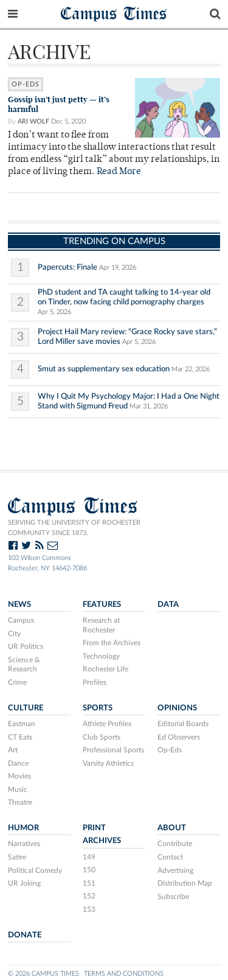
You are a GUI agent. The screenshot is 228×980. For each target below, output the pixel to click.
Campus (21, 620)
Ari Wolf (33, 121)
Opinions (177, 708)
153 (89, 909)
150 (89, 870)
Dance (18, 763)
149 (89, 857)
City (14, 634)
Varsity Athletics (108, 763)
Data (168, 604)
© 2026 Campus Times (43, 974)
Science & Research (24, 665)
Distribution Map (185, 883)
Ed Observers (179, 737)
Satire (17, 857)
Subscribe (173, 897)
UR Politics (26, 646)
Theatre (20, 802)
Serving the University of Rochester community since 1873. (74, 528)
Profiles (95, 682)
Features (102, 604)
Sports (98, 708)
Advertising (175, 870)
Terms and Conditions (124, 974)
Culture (26, 708)
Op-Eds (26, 84)
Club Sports (102, 737)
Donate (25, 935)
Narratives (24, 844)
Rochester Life (105, 669)
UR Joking (24, 883)
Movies (19, 776)
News (19, 604)
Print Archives (102, 834)
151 (89, 883)
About (172, 828)
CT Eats (20, 737)
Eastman (22, 724)
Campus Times (114, 13)
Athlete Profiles (107, 724)
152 (89, 896)
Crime (17, 682)
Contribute (175, 844)
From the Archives (112, 643)
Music (18, 789)
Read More (119, 172)
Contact (170, 857)
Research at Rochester (101, 625)
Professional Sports (113, 750)
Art (13, 750)
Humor (23, 828)
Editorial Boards (183, 724)
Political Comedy (35, 870)
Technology (101, 656)
